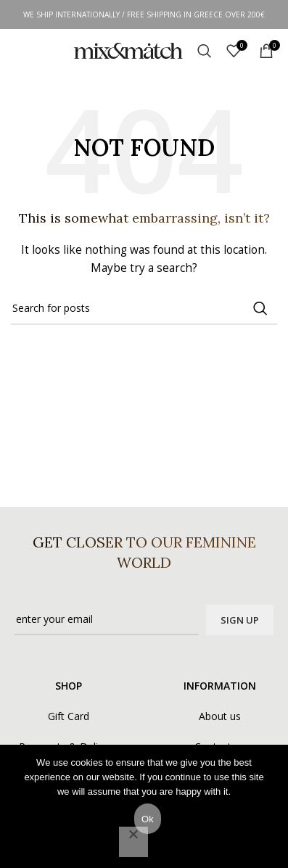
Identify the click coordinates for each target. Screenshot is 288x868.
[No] (133, 842)
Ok (148, 819)
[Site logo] (128, 50)
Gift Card (69, 716)
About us (220, 716)
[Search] (205, 51)
